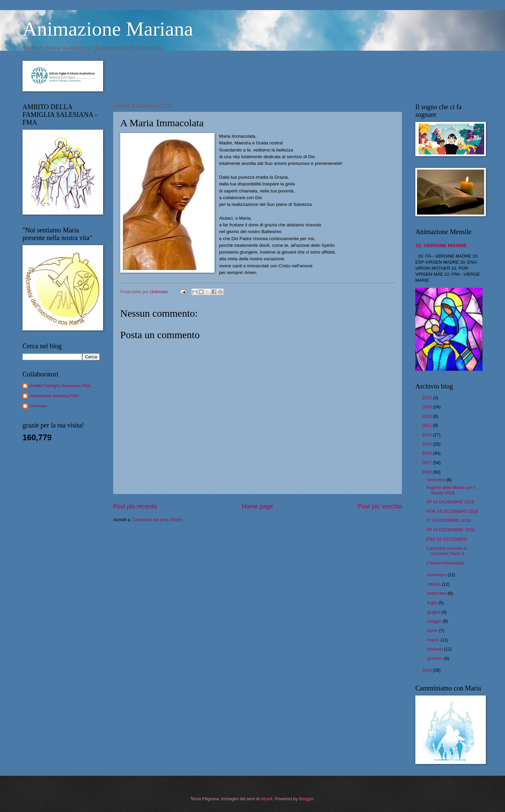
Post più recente (135, 506)
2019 (427, 444)
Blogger (306, 799)
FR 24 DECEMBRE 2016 (450, 530)
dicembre (437, 480)
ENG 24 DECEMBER (447, 539)
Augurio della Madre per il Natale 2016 (451, 490)
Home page (257, 506)
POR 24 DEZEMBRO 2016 (452, 511)
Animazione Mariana (108, 29)
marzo (434, 640)
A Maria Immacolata (445, 563)
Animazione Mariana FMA (54, 396)
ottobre (434, 584)
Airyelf (267, 799)
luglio (433, 603)
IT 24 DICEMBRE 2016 (448, 520)
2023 (427, 416)
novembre (437, 575)
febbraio (435, 649)
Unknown (38, 406)
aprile (433, 630)
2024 (427, 407)
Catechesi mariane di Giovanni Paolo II (446, 551)
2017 (427, 463)
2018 (427, 453)
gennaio (435, 658)
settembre (437, 593)
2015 (427, 670)
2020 (427, 435)
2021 (427, 425)
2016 (427, 472)
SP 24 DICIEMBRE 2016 (450, 502)
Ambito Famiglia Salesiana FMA (60, 386)
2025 (427, 398)
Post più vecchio (380, 506)
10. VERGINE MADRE (441, 245)
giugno (434, 612)
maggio (435, 621)
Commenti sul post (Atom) (157, 520)
